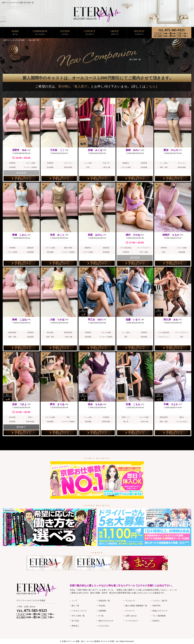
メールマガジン (132, 621)
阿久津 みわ (171, 320)
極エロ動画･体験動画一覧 (136, 606)
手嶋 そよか (171, 404)
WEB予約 (156, 606)
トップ (74, 601)
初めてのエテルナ (106, 621)
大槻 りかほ (57, 320)
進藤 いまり (133, 320)
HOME (15, 33)
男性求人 (75, 626)
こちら (151, 86)
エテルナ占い (104, 626)
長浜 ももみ (95, 404)
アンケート (130, 611)
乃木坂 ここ (57, 150)
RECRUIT (139, 33)
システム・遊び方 (160, 601)
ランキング (130, 601)
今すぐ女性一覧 (78, 616)
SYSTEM (65, 33)
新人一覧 (75, 606)
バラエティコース (79, 611)
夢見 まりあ (57, 404)
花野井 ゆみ (19, 150)
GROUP (114, 33)
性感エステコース (160, 611)
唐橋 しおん (19, 235)
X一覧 (101, 616)
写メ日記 (75, 621)
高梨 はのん (95, 235)
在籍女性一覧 (104, 601)
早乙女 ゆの (95, 320)
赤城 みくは (95, 150)
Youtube (102, 606)
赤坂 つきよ (19, 404)
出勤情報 (102, 611)
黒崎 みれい (133, 150)
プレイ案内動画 (159, 616)
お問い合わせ (131, 616)
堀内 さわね (133, 235)
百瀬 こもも (133, 404)
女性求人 (156, 621)
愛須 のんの (171, 150)
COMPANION (40, 33)
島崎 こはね (19, 320)
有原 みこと (57, 235)
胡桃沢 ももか (171, 235)
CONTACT (90, 33)
